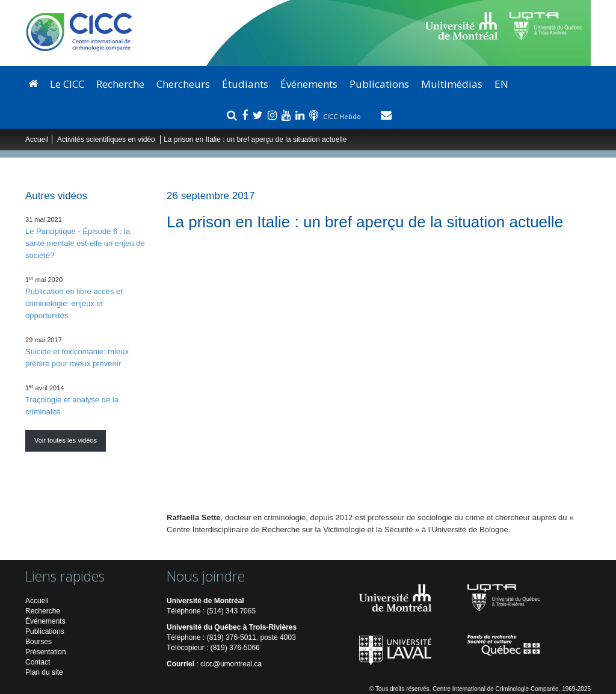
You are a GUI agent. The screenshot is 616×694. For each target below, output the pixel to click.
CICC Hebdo (343, 116)
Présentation (45, 652)
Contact (38, 662)
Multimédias (452, 84)
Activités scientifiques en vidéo (107, 140)
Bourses (38, 642)
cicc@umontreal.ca (231, 664)
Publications (379, 84)
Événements (309, 84)
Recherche (120, 84)
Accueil (37, 140)
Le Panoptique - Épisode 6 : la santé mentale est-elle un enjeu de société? (85, 243)
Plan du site (44, 672)
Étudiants (245, 84)
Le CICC (67, 84)
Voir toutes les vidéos (66, 440)
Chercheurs (183, 84)
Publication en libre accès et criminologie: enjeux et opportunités (74, 303)
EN (501, 84)
